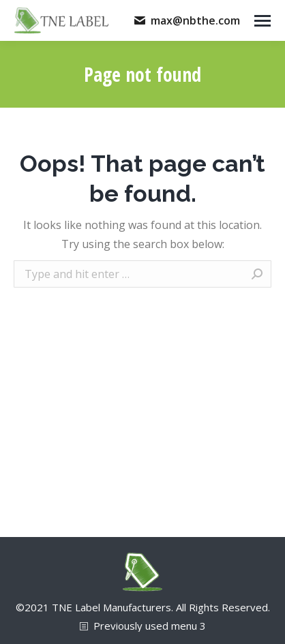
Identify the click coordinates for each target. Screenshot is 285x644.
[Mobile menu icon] (262, 21)
